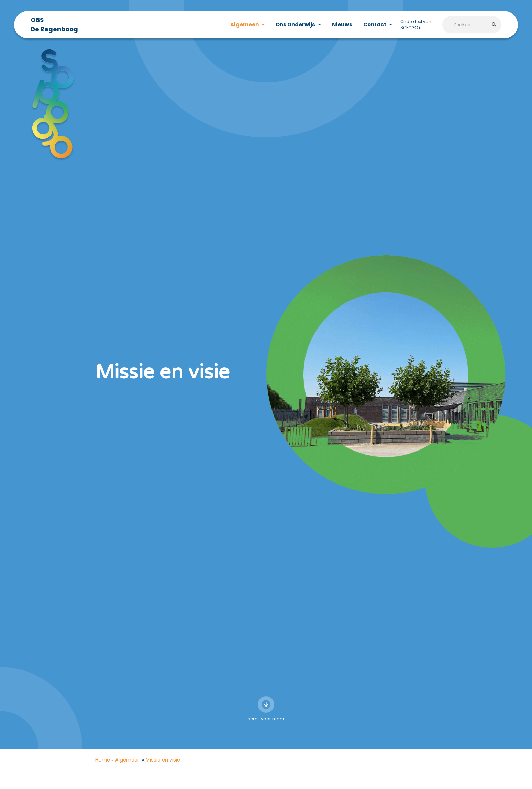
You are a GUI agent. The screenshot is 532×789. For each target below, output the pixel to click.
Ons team (381, 782)
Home (103, 712)
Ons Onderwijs (295, 25)
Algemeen (245, 25)
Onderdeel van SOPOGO (416, 25)
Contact (375, 25)
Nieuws (342, 25)
